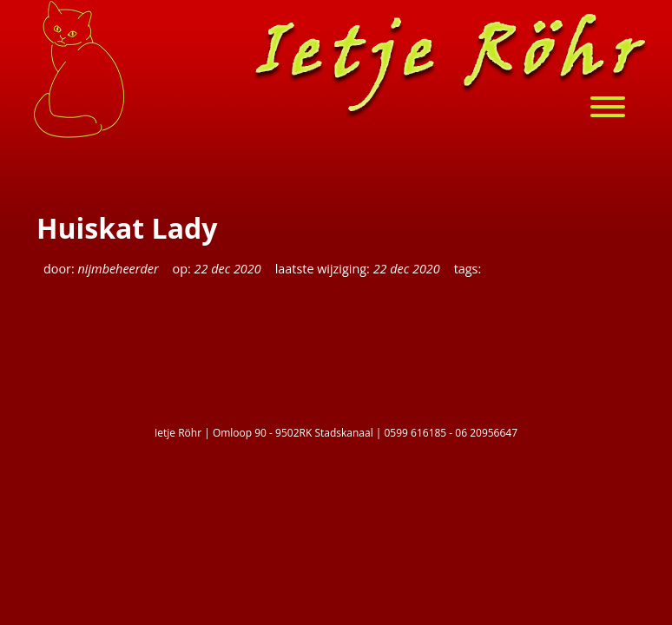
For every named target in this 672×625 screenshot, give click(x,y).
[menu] (616, 109)
